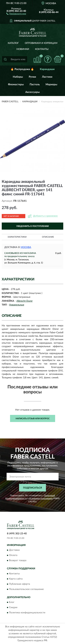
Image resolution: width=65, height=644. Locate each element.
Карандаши (47, 69)
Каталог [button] (13, 43)
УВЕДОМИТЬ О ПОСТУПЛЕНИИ (32, 226)
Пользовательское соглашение (26, 589)
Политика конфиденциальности (27, 613)
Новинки (23, 49)
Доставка (14, 550)
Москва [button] (26, 247)
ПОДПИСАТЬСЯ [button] (32, 488)
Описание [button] (48, 237)
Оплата (13, 555)
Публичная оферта (19, 584)
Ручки (32, 77)
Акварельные (17, 305)
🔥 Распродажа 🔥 (22, 69)
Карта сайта (16, 579)
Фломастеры (16, 84)
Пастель (35, 84)
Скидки (13, 607)
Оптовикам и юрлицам (41, 43)
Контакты (42, 49)
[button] (16, 14)
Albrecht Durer (25, 301)
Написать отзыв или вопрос (33, 419)
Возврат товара (18, 561)
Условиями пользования (41, 498)
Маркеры (51, 84)
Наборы (18, 77)
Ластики (47, 77)
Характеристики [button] (17, 237)
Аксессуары (32, 92)
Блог (12, 602)
